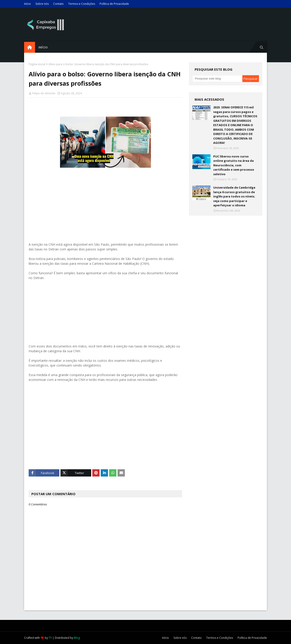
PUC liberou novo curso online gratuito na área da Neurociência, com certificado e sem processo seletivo (234, 165)
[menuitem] (30, 47)
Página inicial (37, 64)
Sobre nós (42, 4)
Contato (58, 4)
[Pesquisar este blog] (217, 79)
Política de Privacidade (114, 4)
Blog (77, 638)
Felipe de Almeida (44, 93)
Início (28, 4)
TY (50, 638)
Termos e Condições (82, 4)
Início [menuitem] (43, 47)
